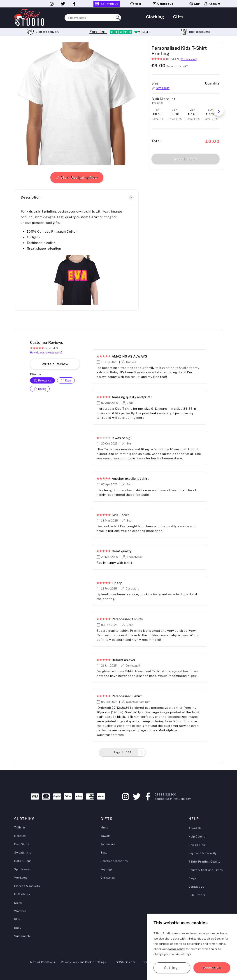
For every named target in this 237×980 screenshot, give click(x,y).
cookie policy (176, 949)
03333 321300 (165, 794)
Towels (105, 836)
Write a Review (55, 364)
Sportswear (22, 869)
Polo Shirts (22, 844)
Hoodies (20, 836)
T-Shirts (20, 827)
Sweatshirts (23, 853)
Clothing (155, 17)
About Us (195, 828)
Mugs (104, 827)
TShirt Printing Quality (204, 862)
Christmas (108, 878)
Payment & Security (203, 853)
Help (135, 4)
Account (212, 4)
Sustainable (23, 936)
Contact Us (163, 4)
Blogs (192, 878)
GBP (195, 4)
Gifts (178, 17)
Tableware (108, 844)
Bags (104, 853)
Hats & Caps (23, 861)
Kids (17, 919)
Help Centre (197, 836)
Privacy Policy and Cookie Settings (83, 962)
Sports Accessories (114, 861)
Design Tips (197, 845)
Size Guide (160, 88)
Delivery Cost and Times (206, 870)
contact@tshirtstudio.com (173, 799)
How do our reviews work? (46, 353)
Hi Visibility (22, 894)
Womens (20, 911)
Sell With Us (106, 4)
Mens (18, 903)
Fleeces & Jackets (27, 886)
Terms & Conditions (42, 962)
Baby (18, 928)
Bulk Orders (197, 895)
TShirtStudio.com (123, 962)
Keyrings (106, 869)
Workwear (22, 878)
